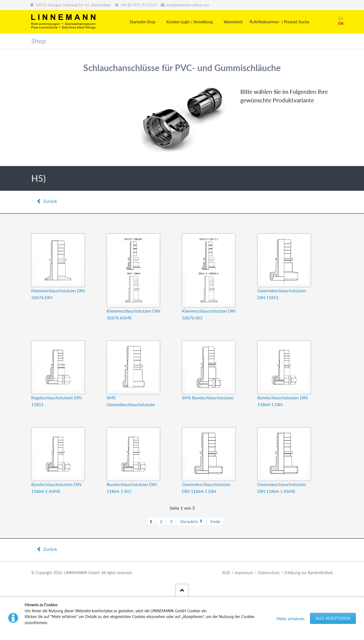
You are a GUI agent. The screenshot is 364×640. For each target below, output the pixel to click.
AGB (226, 573)
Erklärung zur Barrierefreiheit (309, 573)
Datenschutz (269, 573)
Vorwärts (189, 521)
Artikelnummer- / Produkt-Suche (281, 22)
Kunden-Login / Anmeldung (190, 22)
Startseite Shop (143, 22)
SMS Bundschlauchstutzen (208, 398)
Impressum (244, 573)
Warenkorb (233, 22)
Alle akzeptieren (333, 618)
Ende (215, 521)
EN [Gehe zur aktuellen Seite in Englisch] (341, 23)
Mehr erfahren (291, 618)
